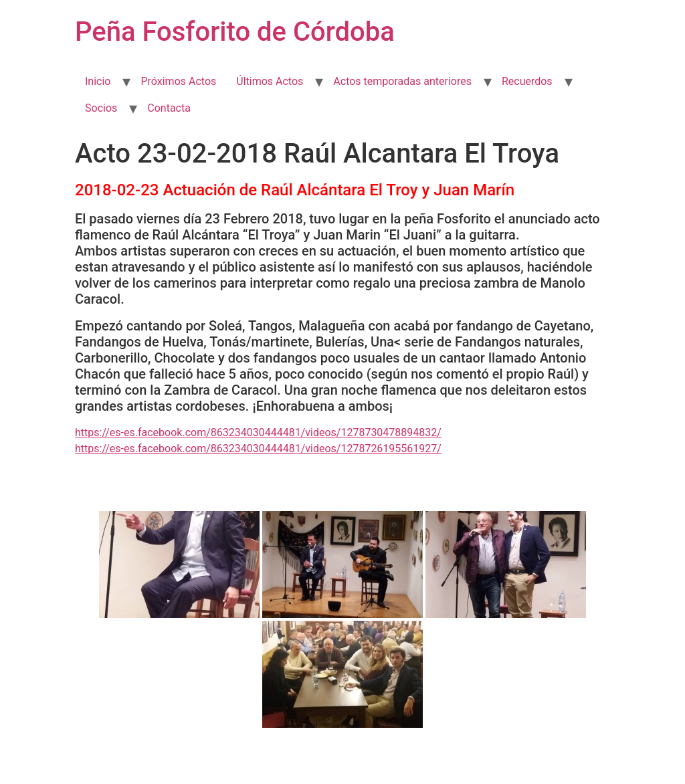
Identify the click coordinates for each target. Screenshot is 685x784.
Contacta (169, 108)
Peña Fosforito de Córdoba (235, 32)
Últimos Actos (270, 81)
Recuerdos (527, 81)
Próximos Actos (178, 81)
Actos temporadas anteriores (402, 81)
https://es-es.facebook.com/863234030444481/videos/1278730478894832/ (258, 432)
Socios (101, 108)
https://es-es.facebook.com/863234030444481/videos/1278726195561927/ (258, 449)
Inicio (98, 81)
